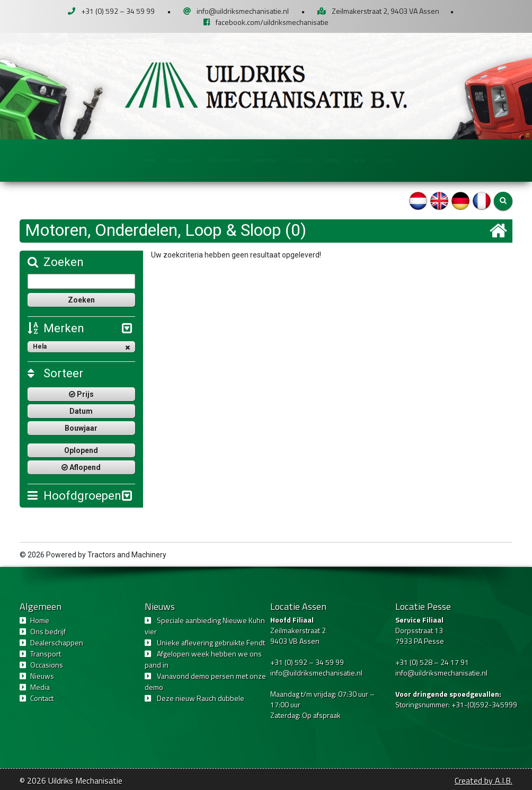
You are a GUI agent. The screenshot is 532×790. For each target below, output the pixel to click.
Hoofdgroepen (74, 496)
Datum (81, 411)
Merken (56, 328)
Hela (81, 347)
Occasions (327, 160)
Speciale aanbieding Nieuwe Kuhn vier (205, 626)
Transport (265, 160)
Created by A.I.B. (484, 780)
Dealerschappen (192, 160)
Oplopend (81, 450)
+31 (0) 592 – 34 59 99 (118, 11)
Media (429, 160)
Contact (477, 160)
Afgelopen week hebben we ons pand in (203, 659)
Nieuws (382, 160)
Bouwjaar (81, 428)
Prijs (81, 394)
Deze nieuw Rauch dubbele (201, 698)
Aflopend (81, 467)
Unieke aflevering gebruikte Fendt (211, 642)
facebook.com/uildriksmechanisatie (272, 22)
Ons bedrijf (118, 160)
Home (64, 160)
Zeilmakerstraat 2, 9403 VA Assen (385, 11)
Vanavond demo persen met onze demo (205, 681)
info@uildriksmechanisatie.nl (243, 11)
